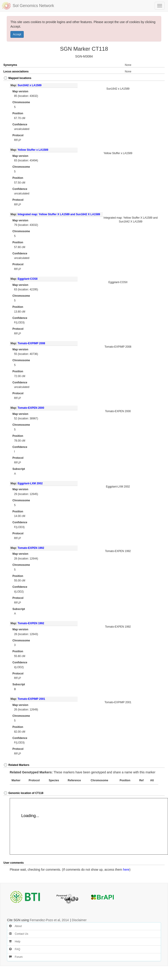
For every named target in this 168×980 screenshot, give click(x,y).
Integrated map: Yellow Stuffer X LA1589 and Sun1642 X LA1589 (59, 214)
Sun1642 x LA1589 (30, 85)
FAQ (15, 949)
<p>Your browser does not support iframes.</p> (89, 826)
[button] (157, 78)
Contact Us (19, 934)
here (126, 870)
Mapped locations (17, 78)
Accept (17, 34)
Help (15, 942)
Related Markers (16, 765)
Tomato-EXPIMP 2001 (31, 699)
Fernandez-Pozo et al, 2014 (49, 920)
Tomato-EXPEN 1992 (31, 548)
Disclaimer (79, 920)
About (15, 926)
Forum (16, 957)
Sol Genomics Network (33, 6)
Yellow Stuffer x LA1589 (33, 150)
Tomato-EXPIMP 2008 (31, 343)
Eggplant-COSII (28, 279)
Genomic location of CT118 (23, 793)
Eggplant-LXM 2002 (30, 483)
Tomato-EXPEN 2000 (31, 408)
